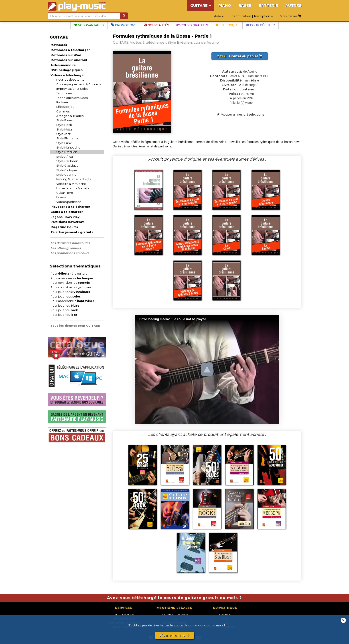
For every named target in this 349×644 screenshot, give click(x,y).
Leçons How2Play (65, 217)
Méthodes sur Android (69, 60)
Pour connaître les (70, 283)
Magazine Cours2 (65, 227)
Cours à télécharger (67, 212)
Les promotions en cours (70, 253)
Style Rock (64, 125)
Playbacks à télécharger (70, 207)
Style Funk (64, 143)
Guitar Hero (65, 193)
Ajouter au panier (240, 56)
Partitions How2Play (67, 222)
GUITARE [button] (201, 6)
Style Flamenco (68, 138)
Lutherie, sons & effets (73, 188)
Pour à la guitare (69, 274)
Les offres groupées (66, 248)
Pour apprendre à (72, 301)
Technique (64, 93)
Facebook (225, 615)
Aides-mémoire (63, 65)
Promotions (124, 25)
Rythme (62, 102)
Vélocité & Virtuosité (71, 184)
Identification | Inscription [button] (252, 16)
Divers (61, 197)
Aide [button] (219, 16)
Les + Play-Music (124, 615)
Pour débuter (261, 25)
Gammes (63, 111)
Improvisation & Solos (72, 89)
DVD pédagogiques (67, 70)
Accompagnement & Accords (79, 84)
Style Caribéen (67, 161)
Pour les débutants (70, 79)
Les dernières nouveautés (70, 243)
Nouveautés (156, 25)
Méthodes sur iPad (66, 55)
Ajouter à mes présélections (240, 114)
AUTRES (293, 6)
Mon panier (290, 16)
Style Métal (64, 129)
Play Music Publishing (174, 615)
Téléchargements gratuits (72, 232)
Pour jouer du (65, 306)
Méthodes (59, 45)
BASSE (245, 6)
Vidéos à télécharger (68, 75)
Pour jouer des (71, 292)
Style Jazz (63, 134)
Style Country (66, 175)
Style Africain (66, 157)
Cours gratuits (192, 25)
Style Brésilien (67, 152)
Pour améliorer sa (72, 278)
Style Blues (64, 120)
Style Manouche (68, 147)
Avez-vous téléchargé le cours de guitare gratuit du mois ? (174, 598)
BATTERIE (268, 6)
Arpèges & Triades (70, 116)
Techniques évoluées (72, 98)
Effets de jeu (65, 107)
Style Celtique (67, 170)
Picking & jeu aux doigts (74, 179)
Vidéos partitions (69, 202)
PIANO (225, 6)
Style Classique (67, 165)
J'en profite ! (174, 635)
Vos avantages (89, 25)
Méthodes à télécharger (70, 50)
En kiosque (227, 25)
